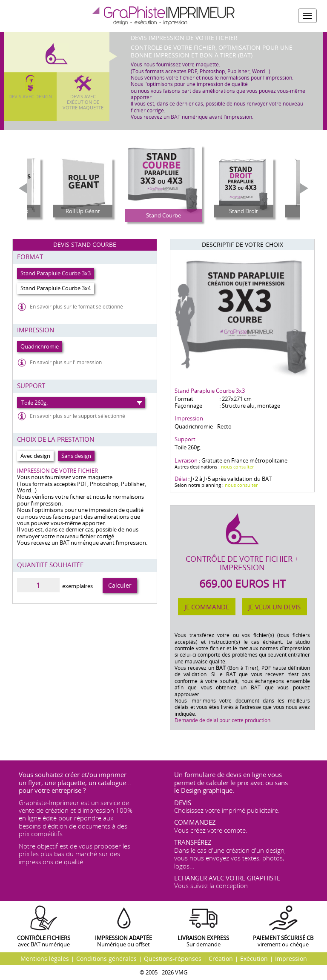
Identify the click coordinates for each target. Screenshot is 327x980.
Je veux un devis (274, 607)
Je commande (207, 607)
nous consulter (237, 467)
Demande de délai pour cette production (222, 720)
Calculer (120, 585)
